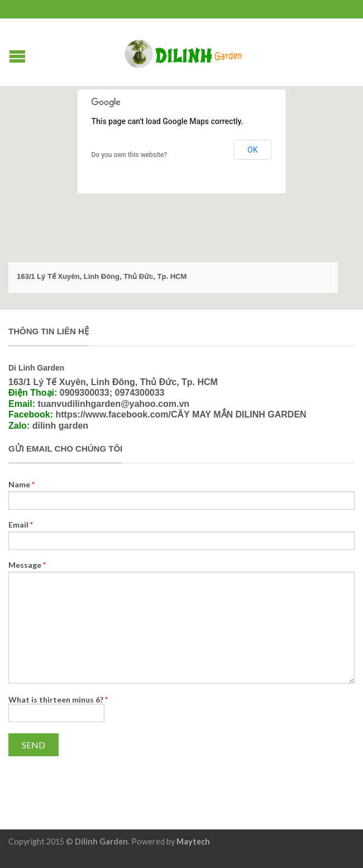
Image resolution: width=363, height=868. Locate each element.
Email (21, 525)
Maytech (193, 841)
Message (27, 565)
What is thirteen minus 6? (58, 699)
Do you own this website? (130, 155)
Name (22, 485)
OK (252, 150)
